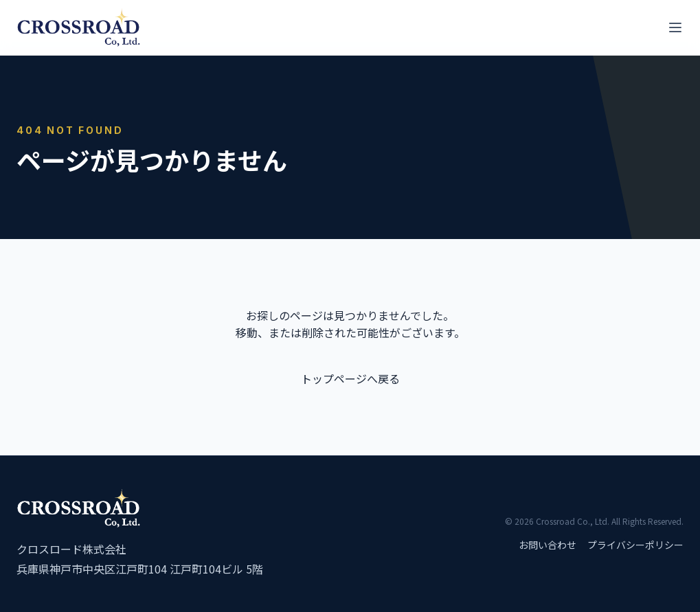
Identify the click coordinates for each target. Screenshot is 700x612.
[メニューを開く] (675, 27)
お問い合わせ (547, 545)
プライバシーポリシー (635, 545)
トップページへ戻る (350, 378)
